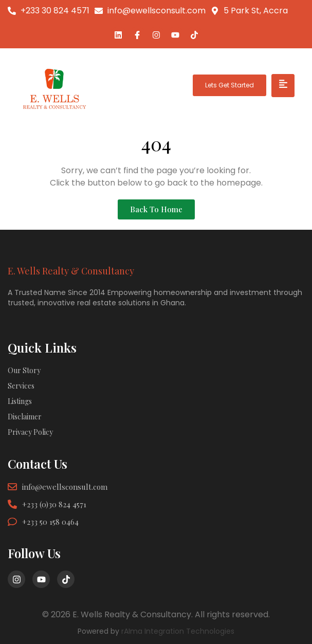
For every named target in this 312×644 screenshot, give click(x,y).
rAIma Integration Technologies (178, 631)
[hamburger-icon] (283, 86)
